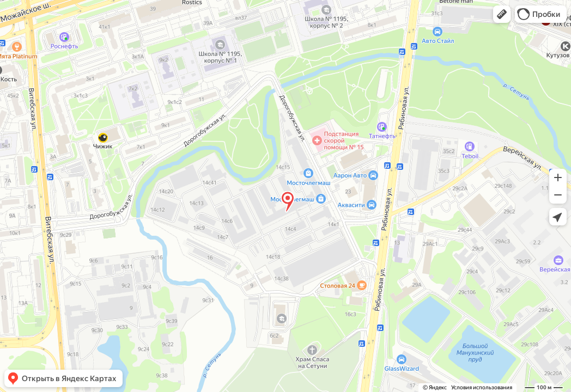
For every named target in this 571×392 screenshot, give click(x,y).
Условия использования (482, 387)
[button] (502, 14)
